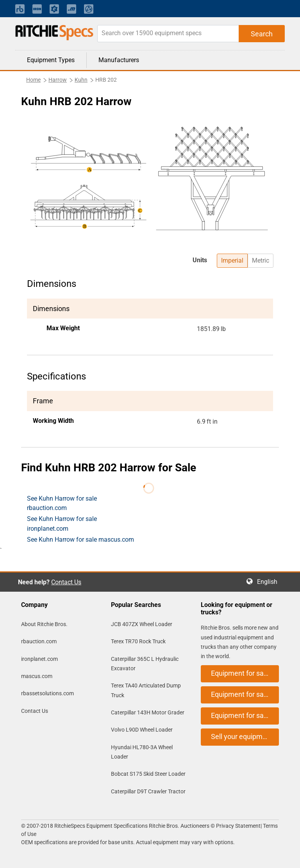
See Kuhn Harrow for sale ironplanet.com (62, 523)
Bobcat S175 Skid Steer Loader (148, 774)
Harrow (58, 80)
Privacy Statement (238, 826)
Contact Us (66, 582)
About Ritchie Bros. (44, 624)
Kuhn (81, 80)
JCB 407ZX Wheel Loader (142, 624)
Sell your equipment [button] (242, 736)
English (270, 582)
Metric (261, 260)
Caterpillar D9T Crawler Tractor (148, 791)
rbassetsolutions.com (47, 693)
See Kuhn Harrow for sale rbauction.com (62, 503)
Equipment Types (51, 60)
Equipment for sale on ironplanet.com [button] (245, 694)
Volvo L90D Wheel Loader (142, 730)
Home (33, 80)
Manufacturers (119, 60)
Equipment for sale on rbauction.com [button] (245, 673)
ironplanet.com (39, 659)
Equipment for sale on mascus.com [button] (245, 715)
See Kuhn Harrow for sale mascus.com (80, 540)
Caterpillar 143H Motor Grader (148, 712)
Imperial (232, 260)
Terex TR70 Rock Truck (138, 641)
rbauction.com (39, 641)
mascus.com (37, 676)
